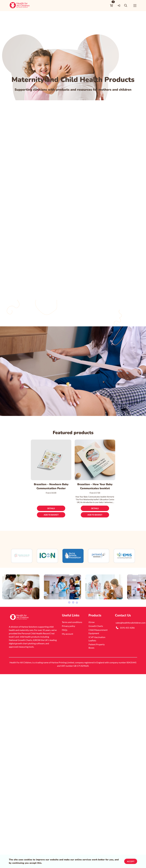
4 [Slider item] (77, 619)
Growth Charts (96, 642)
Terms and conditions (72, 638)
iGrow (92, 638)
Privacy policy (68, 642)
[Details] (51, 508)
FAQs (65, 646)
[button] (127, 5)
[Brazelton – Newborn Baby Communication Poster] (51, 460)
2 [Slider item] (73, 619)
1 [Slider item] (69, 619)
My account (68, 650)
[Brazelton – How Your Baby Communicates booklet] (95, 460)
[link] (20, 5)
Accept (131, 861)
